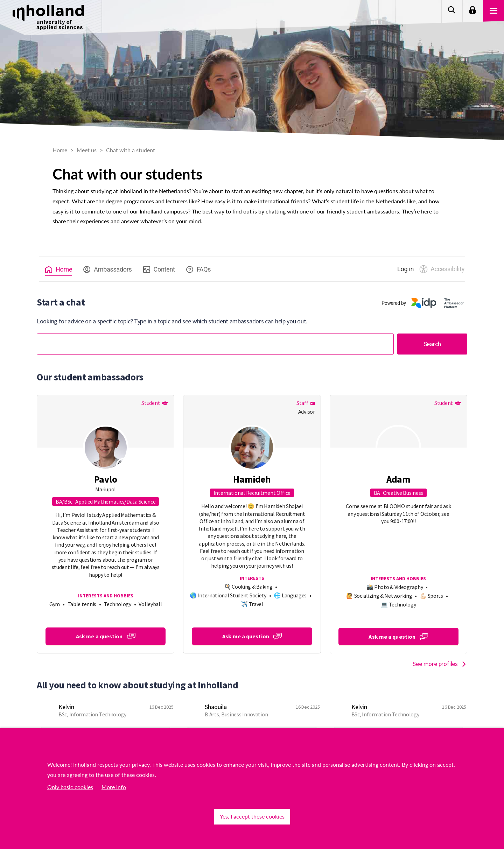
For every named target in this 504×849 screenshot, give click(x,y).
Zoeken (451, 10)
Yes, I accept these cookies (252, 816)
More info (114, 787)
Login (472, 10)
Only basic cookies (70, 787)
